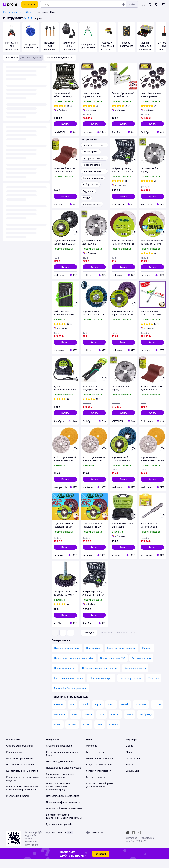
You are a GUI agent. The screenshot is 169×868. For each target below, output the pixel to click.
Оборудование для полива (31, 46)
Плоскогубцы (93, 657)
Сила (100, 733)
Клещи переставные (131, 687)
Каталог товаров (12, 12)
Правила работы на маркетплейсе (64, 817)
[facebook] (133, 841)
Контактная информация (99, 767)
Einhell (58, 733)
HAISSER (113, 733)
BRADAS (72, 733)
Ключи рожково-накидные (121, 657)
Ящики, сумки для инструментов (145, 47)
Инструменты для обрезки (88, 46)
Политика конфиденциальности (63, 811)
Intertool (59, 713)
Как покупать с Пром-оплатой (22, 780)
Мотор (87, 733)
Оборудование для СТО (113, 667)
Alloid (29, 12)
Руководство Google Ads (59, 833)
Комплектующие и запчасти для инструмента (69, 47)
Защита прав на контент (99, 773)
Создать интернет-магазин (60, 761)
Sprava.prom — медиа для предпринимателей (60, 784)
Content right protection (99, 780)
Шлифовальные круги (101, 687)
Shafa (129, 761)
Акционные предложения (20, 767)
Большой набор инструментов (70, 697)
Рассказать (101, 862)
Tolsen (130, 723)
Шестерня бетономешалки (68, 687)
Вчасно (130, 773)
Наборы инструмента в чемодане (100, 677)
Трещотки (154, 687)
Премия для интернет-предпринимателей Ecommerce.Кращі (58, 795)
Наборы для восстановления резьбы (74, 667)
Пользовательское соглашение (63, 805)
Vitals (101, 723)
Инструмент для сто (65, 677)
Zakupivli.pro (133, 780)
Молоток (147, 657)
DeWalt (125, 713)
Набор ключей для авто (67, 657)
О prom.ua (92, 754)
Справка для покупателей (20, 754)
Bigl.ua (129, 754)
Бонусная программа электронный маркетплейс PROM (64, 825)
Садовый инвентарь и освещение (107, 46)
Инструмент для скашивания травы (12, 47)
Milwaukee (141, 713)
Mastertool (60, 723)
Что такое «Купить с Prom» (20, 773)
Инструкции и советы (18, 805)
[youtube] (128, 841)
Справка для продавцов (59, 754)
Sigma (98, 713)
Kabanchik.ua (133, 767)
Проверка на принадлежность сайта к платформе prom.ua (22, 797)
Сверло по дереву (141, 667)
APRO (75, 723)
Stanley (157, 713)
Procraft (115, 723)
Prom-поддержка (15, 761)
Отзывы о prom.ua (96, 786)
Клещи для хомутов (135, 677)
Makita (88, 723)
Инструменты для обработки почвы (50, 47)
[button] (65, 124)
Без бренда (146, 723)
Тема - (59, 841)
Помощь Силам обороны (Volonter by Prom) (99, 794)
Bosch (111, 713)
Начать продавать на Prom (60, 770)
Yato (72, 713)
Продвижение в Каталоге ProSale (64, 776)
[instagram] (139, 841)
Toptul (85, 713)
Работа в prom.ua (95, 761)
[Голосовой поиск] (123, 4)
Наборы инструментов (126, 46)
